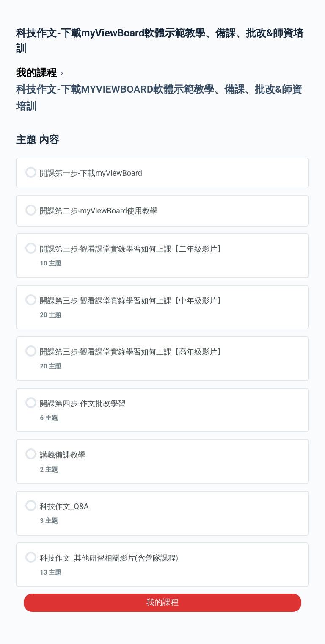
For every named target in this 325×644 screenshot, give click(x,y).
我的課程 (162, 603)
